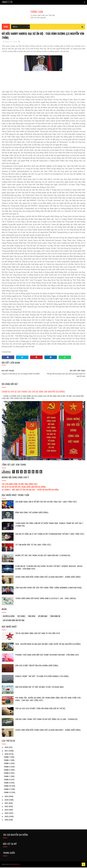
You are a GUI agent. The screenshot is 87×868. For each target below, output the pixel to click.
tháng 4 (7, 767)
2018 (7, 755)
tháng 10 (8, 787)
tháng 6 (7, 774)
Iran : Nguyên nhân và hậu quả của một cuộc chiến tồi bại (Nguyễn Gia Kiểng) (48, 645)
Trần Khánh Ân (55, 617)
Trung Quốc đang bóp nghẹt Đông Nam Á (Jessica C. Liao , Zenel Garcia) (46, 599)
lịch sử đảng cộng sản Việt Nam (14, 621)
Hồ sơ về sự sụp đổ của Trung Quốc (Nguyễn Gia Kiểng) (24, 488)
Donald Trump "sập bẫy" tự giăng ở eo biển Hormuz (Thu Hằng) (42, 677)
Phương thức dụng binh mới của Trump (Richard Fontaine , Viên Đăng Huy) (47, 655)
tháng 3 (7, 764)
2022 (7, 807)
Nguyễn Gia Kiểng (9, 617)
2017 (7, 751)
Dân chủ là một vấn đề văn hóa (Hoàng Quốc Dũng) (37, 666)
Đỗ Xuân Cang (43, 617)
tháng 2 (7, 761)
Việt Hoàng (21, 617)
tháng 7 (7, 777)
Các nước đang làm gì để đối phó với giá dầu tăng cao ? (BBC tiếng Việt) (46, 502)
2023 (7, 811)
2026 (7, 821)
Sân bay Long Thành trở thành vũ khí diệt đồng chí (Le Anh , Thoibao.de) (46, 720)
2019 (7, 797)
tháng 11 (7, 790)
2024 (7, 814)
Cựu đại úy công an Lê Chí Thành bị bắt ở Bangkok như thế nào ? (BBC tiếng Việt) (50, 535)
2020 (7, 801)
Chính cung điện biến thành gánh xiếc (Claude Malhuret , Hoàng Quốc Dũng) (48, 578)
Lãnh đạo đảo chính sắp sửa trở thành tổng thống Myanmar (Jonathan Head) (49, 588)
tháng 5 (7, 771)
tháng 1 (7, 758)
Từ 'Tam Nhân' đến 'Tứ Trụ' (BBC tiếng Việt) (33, 545)
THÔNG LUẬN (37, 12)
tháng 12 (8, 793)
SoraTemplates (16, 865)
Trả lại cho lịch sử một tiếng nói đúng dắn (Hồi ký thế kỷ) (40, 709)
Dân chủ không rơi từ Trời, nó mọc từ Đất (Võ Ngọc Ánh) (39, 688)
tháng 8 (7, 780)
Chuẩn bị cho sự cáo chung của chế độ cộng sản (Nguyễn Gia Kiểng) (33, 393)
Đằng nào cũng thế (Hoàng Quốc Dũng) (32, 513)
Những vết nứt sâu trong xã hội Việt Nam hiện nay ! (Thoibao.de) (43, 556)
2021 (7, 804)
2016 (7, 748)
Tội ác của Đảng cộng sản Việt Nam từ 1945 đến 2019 (38, 634)
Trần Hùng (32, 617)
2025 (7, 817)
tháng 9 (7, 784)
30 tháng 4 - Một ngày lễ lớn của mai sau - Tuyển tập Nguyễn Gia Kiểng (30, 490)
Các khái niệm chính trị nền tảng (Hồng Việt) (20, 485)
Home (6, 27)
